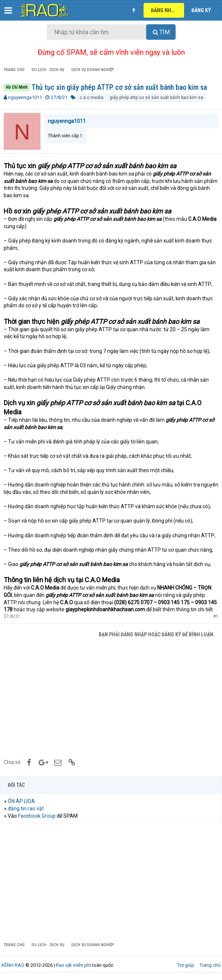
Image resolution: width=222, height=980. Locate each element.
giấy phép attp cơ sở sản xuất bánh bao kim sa (156, 98)
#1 (216, 616)
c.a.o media (91, 98)
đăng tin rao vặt (26, 809)
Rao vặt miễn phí (73, 965)
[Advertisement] (111, 697)
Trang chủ (210, 965)
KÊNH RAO (13, 965)
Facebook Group (37, 816)
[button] (8, 10)
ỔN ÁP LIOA (21, 801)
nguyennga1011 (25, 97)
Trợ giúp (186, 965)
